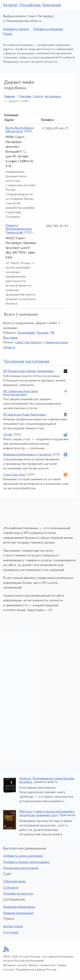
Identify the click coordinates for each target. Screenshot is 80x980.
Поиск (8, 34)
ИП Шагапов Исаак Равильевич (25, 415)
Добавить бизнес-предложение (26, 862)
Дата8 (8, 435)
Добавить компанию (48, 29)
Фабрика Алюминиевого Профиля (27, 455)
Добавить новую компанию (23, 856)
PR (52, 333)
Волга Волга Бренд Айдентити (20, 130)
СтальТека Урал (14, 475)
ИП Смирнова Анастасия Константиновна (20, 393)
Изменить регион (16, 29)
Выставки (10, 338)
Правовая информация (19, 907)
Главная (9, 97)
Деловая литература (18, 894)
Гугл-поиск (11, 933)
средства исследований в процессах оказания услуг (47, 813)
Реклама (25, 97)
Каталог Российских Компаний (32, 5)
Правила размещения (18, 913)
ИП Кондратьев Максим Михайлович (29, 371)
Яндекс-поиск (13, 927)
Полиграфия (26, 333)
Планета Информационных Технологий (19, 229)
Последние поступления (21, 868)
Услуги (38, 97)
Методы (26, 812)
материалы (53, 97)
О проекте (11, 888)
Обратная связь (15, 882)
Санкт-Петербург (28, 343)
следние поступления (26, 362)
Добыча (25, 779)
